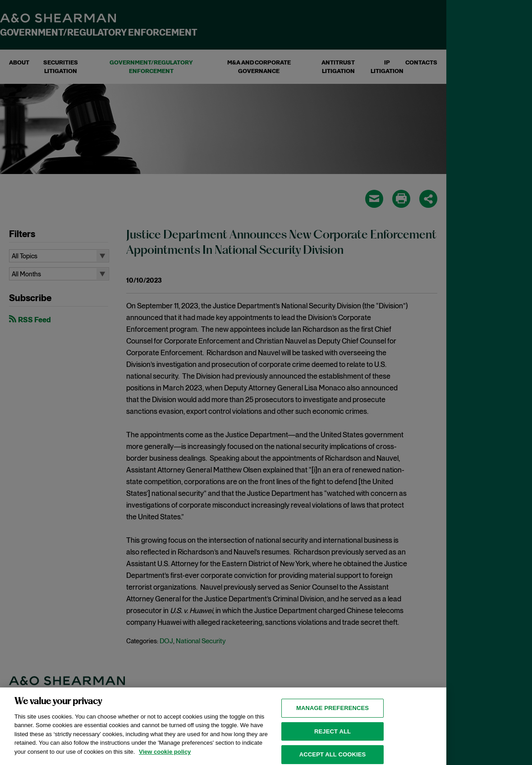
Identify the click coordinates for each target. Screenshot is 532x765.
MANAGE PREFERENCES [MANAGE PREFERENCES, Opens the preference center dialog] (332, 712)
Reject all (332, 735)
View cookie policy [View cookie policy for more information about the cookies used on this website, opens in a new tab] (165, 755)
